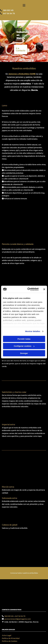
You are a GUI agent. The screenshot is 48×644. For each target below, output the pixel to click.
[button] (21, 49)
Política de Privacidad (11, 597)
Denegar (24, 353)
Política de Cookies (10, 600)
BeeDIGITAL (41, 624)
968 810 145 (8, 10)
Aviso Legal (7, 594)
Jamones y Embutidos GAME (22, 74)
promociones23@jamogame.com (18, 577)
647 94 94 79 (20, 575)
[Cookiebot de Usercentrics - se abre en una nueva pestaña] (29, 289)
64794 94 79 (9, 13)
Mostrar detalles (33, 331)
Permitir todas (24, 339)
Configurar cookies (24, 346)
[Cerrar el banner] (44, 289)
